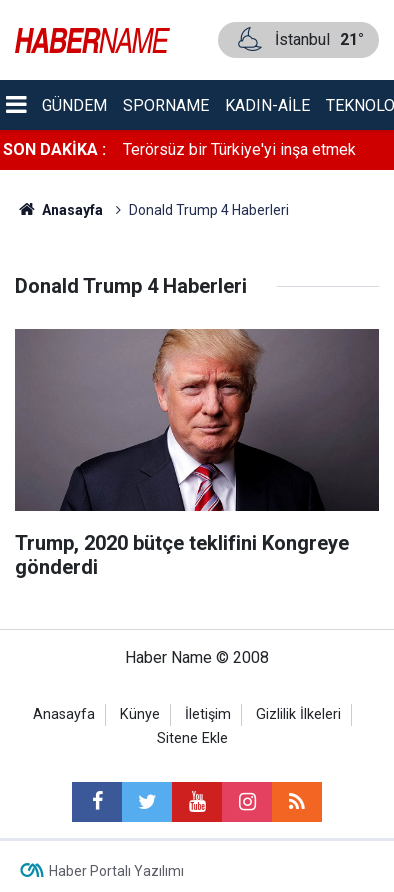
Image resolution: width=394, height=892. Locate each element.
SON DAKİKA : (54, 149)
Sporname (166, 105)
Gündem (74, 105)
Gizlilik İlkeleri (298, 714)
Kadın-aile (267, 105)
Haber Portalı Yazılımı (116, 871)
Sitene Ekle (192, 738)
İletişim (208, 714)
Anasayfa (64, 714)
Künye (140, 714)
